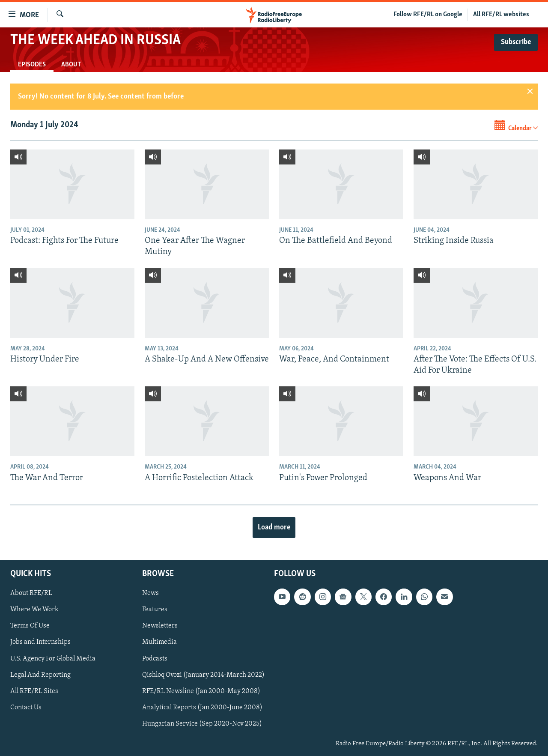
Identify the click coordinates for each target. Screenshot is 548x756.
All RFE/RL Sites (34, 691)
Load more (274, 527)
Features (155, 610)
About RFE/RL (31, 593)
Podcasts (155, 659)
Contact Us (26, 708)
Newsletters (160, 626)
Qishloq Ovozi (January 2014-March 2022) (203, 675)
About (71, 65)
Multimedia (159, 642)
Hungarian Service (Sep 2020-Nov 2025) (202, 724)
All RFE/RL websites (501, 15)
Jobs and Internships (40, 642)
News (150, 593)
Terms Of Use (30, 626)
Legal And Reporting (40, 675)
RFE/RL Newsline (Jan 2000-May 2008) (201, 691)
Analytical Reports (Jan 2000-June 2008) (202, 708)
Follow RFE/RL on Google (428, 15)
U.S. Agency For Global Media (53, 659)
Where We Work (34, 610)
